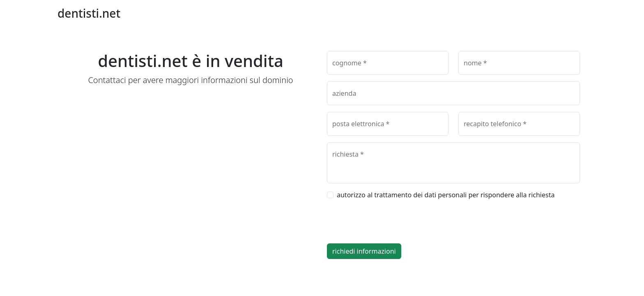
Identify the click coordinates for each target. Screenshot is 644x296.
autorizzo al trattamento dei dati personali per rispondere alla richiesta (446, 195)
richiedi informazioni (364, 251)
